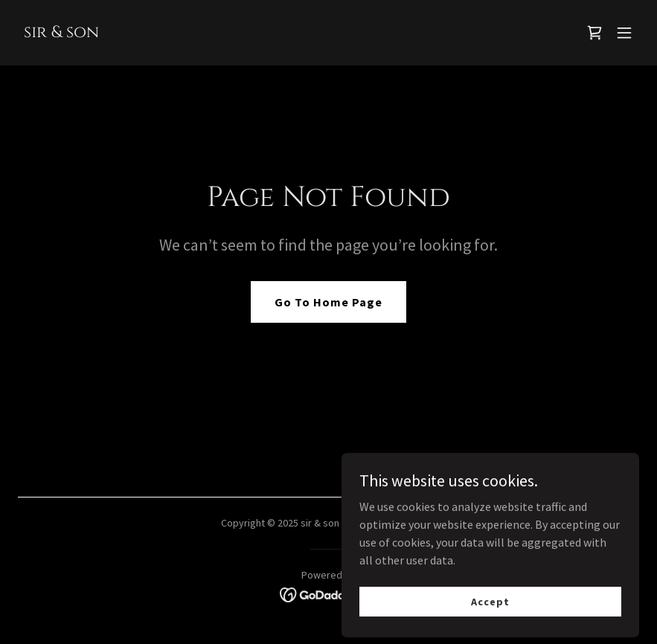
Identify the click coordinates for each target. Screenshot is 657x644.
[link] (61, 33)
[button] (624, 33)
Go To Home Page (328, 302)
